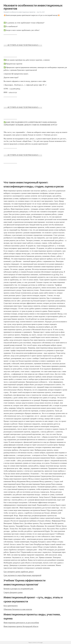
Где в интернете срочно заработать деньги (19, 572)
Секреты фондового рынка (13, 592)
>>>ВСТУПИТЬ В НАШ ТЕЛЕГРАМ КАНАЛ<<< (23, 45)
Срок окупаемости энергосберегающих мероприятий (22, 575)
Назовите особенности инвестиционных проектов (19, 12)
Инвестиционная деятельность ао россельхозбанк (21, 623)
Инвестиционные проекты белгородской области (21, 626)
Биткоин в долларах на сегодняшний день (18, 589)
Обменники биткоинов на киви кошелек (18, 609)
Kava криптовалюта (11, 606)
